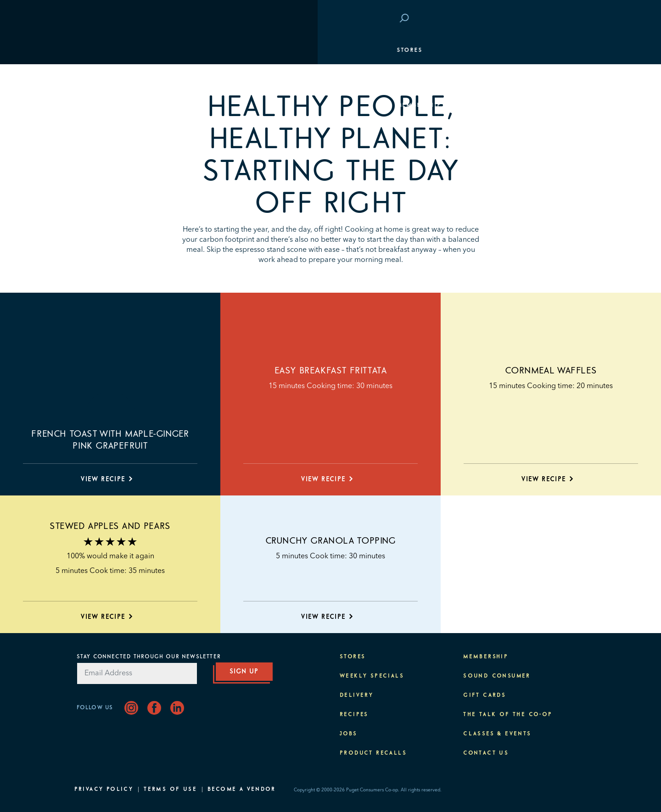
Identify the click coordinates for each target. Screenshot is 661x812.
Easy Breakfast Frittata (331, 371)
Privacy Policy (104, 790)
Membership (101, 106)
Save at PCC (527, 19)
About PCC (562, 188)
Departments (103, 78)
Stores (92, 50)
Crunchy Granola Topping (331, 541)
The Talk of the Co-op (508, 715)
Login (570, 19)
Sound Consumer (497, 676)
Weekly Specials (372, 676)
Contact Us (486, 753)
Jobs (349, 734)
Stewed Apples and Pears (110, 526)
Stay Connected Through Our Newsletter (149, 657)
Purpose (566, 161)
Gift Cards (485, 695)
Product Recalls (373, 753)
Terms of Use (170, 790)
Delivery (356, 695)
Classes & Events (548, 133)
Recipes (354, 715)
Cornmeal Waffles (551, 371)
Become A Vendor (241, 790)
